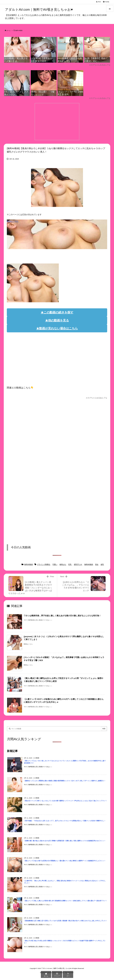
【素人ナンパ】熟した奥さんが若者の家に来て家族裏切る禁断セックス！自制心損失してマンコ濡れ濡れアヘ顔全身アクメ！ (65, 901)
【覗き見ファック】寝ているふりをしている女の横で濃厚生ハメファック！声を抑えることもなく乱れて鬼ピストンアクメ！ (65, 801)
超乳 (102, 564)
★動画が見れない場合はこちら (57, 328)
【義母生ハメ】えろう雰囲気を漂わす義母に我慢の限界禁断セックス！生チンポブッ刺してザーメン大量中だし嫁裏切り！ (65, 781)
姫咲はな (63, 564)
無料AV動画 (19, 31)
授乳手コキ (78, 564)
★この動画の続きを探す (57, 312)
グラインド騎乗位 (44, 564)
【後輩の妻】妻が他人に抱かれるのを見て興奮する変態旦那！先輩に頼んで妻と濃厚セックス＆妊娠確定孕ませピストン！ (65, 841)
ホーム (9, 31)
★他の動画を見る (57, 320)
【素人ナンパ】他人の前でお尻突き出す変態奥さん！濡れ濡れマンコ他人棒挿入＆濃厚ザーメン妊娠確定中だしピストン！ (65, 861)
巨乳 (70, 564)
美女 (97, 564)
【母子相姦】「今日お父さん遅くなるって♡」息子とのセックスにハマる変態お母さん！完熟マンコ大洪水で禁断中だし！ (65, 821)
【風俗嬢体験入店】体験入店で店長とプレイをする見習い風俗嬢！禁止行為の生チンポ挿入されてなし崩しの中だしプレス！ (65, 921)
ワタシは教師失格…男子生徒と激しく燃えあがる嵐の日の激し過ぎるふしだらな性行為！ (62, 616)
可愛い (55, 564)
